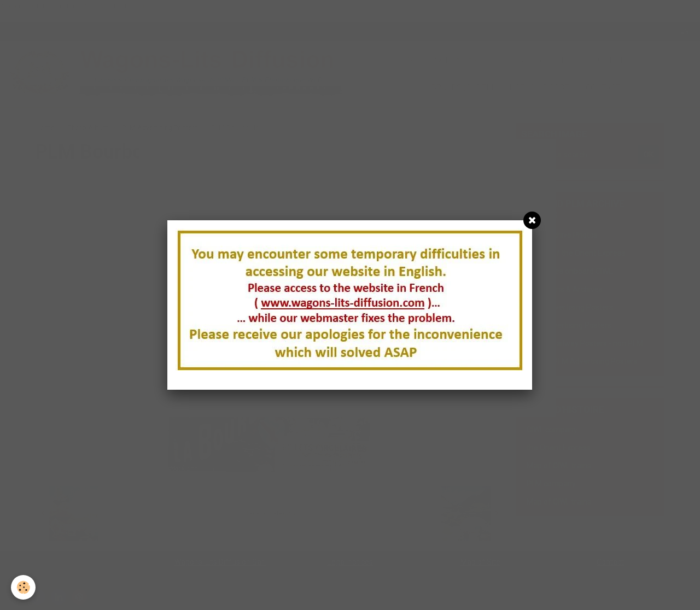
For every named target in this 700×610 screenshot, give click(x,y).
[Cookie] (23, 587)
